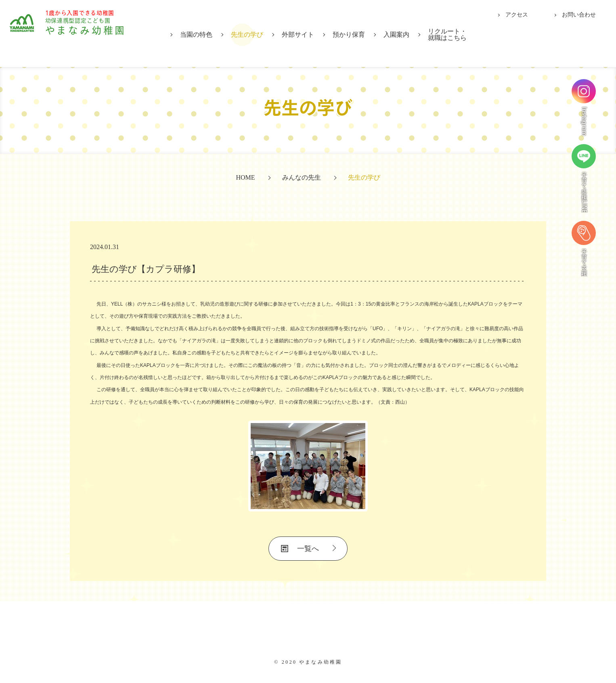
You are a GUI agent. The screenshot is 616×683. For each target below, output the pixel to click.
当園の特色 (196, 35)
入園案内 (396, 35)
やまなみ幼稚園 (97, 33)
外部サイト (298, 35)
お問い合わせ (579, 15)
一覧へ (308, 549)
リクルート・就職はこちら (447, 35)
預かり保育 (349, 35)
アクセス (517, 15)
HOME (245, 177)
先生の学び (247, 35)
